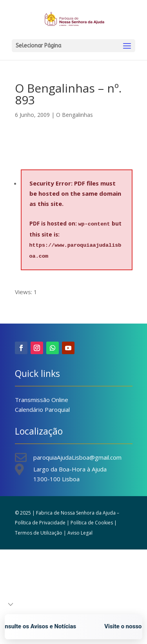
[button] (11, 604)
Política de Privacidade (40, 523)
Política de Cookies (92, 523)
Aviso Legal (80, 533)
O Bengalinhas (74, 115)
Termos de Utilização (39, 533)
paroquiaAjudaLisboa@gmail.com (77, 457)
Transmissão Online (42, 400)
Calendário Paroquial (42, 409)
